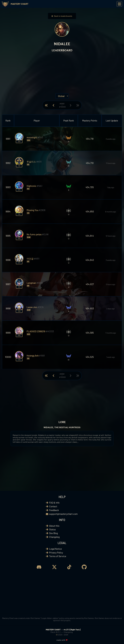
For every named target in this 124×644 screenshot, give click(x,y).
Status (52, 529)
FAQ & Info (54, 503)
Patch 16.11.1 (56, 632)
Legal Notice (55, 549)
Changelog (54, 537)
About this (54, 526)
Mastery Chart (19, 4)
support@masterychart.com (63, 514)
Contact (53, 506)
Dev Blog (53, 533)
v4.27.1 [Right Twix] (72, 630)
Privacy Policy (56, 553)
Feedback (54, 510)
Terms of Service (58, 556)
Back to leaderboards (62, 16)
